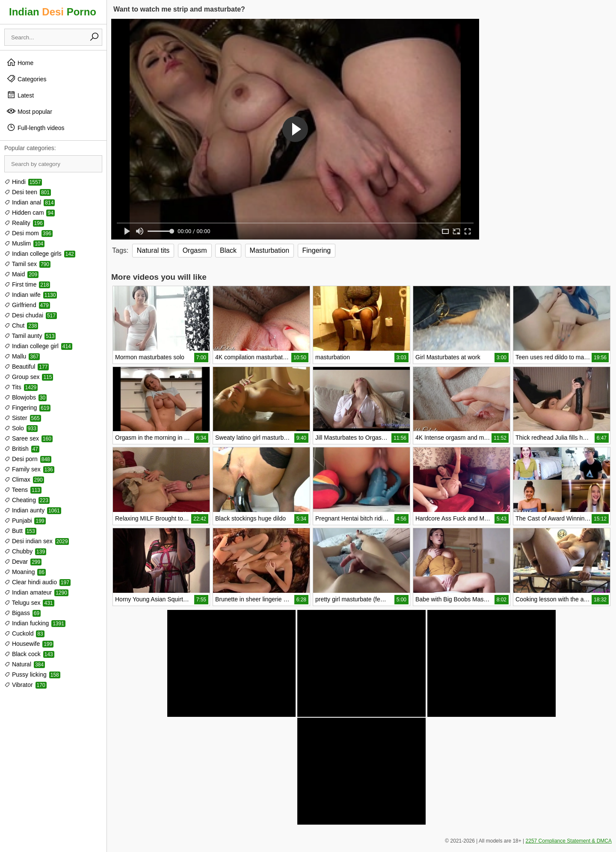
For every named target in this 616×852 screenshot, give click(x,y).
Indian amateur (36, 592)
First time (27, 284)
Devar (23, 562)
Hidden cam (30, 213)
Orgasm (195, 250)
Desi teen (28, 192)
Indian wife (31, 295)
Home (20, 62)
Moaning (25, 572)
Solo (21, 428)
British (22, 449)
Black (228, 250)
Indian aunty (33, 510)
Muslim (24, 243)
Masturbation (270, 250)
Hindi (23, 182)
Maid (21, 274)
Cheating (27, 500)
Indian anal (30, 202)
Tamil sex (27, 264)
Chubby (25, 551)
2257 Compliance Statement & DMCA (569, 841)
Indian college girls (40, 254)
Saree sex (28, 438)
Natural (25, 664)
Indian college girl (38, 346)
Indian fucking (35, 623)
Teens (23, 490)
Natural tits (153, 250)
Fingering (27, 408)
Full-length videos (36, 127)
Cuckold (24, 633)
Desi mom (28, 233)
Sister (23, 418)
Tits (21, 387)
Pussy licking (32, 674)
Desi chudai (31, 315)
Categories (27, 79)
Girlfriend (27, 305)
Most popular (29, 111)
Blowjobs (25, 397)
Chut (21, 325)
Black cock (29, 654)
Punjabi (25, 521)
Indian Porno (53, 12)
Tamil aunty (30, 336)
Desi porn (28, 459)
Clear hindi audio (37, 582)
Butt (20, 531)
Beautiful (27, 367)
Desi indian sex (37, 541)
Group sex (29, 377)
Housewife (29, 644)
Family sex (29, 469)
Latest (20, 95)
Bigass (22, 613)
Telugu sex (29, 603)
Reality (24, 223)
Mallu (22, 356)
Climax (24, 479)
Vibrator (25, 685)
